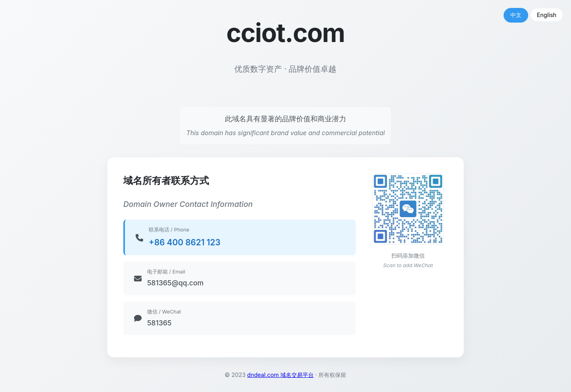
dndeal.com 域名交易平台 (280, 375)
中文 (516, 15)
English (547, 15)
